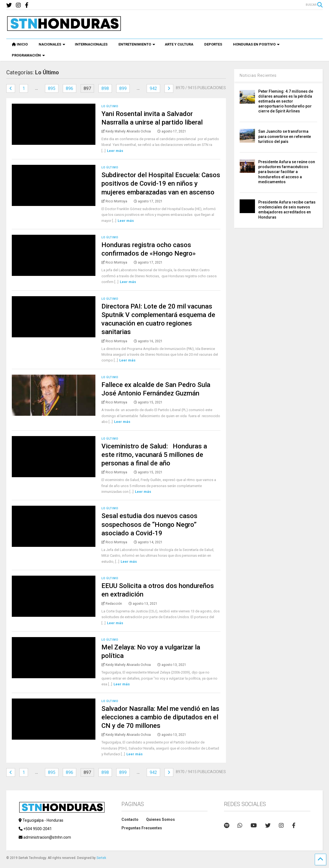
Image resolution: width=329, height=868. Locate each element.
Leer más (115, 151)
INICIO (20, 44)
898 (105, 88)
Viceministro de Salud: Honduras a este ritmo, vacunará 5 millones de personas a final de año (154, 455)
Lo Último (110, 106)
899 (123, 88)
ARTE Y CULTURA (179, 44)
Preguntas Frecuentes (142, 828)
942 (153, 88)
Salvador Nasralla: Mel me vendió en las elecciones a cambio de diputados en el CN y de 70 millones (160, 717)
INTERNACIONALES (91, 44)
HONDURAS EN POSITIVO (256, 44)
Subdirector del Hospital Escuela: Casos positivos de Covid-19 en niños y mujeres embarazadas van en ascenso (161, 183)
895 (52, 88)
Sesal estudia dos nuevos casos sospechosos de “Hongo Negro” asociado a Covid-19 (149, 524)
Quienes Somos (161, 819)
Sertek (101, 858)
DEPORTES (213, 44)
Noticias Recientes (258, 75)
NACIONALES (52, 44)
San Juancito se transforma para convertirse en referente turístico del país (285, 136)
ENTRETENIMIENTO (137, 44)
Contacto (130, 819)
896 (70, 88)
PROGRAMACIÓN (28, 55)
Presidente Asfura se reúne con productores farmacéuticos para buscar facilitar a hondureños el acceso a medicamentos (287, 172)
